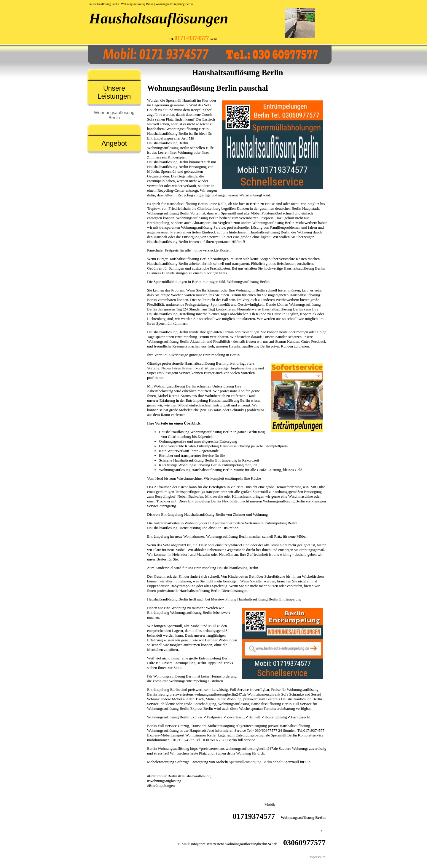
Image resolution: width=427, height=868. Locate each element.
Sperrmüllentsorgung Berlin (250, 762)
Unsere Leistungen (114, 92)
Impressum (317, 857)
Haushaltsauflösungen (159, 18)
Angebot (114, 143)
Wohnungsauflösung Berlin (114, 115)
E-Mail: (184, 844)
